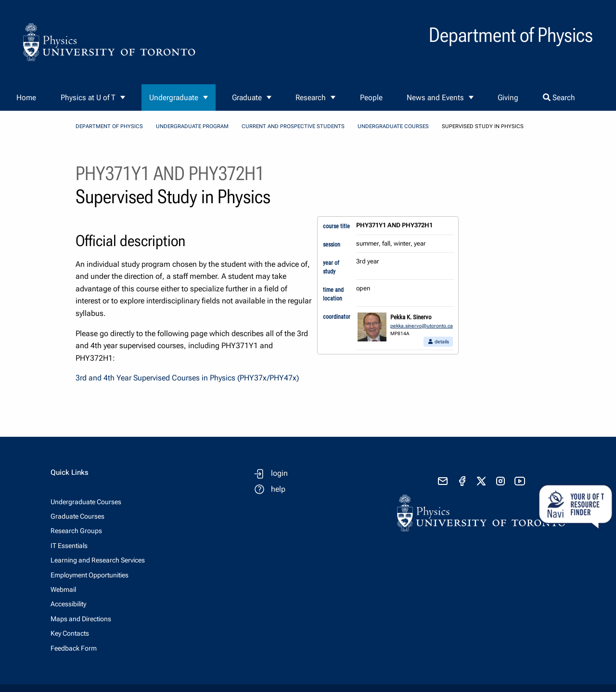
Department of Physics (109, 126)
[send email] (443, 481)
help (278, 489)
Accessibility (68, 604)
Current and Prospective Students (293, 126)
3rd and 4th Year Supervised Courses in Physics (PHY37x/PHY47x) (187, 378)
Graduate (247, 98)
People (371, 98)
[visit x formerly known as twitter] (481, 481)
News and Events (435, 98)
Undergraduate (174, 98)
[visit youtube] (520, 481)
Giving (508, 98)
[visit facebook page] (462, 481)
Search (559, 98)
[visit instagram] (500, 481)
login (279, 473)
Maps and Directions (81, 619)
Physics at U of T (88, 98)
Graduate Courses (77, 516)
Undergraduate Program (192, 126)
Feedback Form (74, 648)
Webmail (63, 589)
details (438, 342)
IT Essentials (69, 546)
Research (311, 98)
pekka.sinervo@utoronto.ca (422, 326)
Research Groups (76, 531)
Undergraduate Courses (393, 126)
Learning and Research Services (98, 560)
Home (26, 98)
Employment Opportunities (90, 575)
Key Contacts (70, 633)
